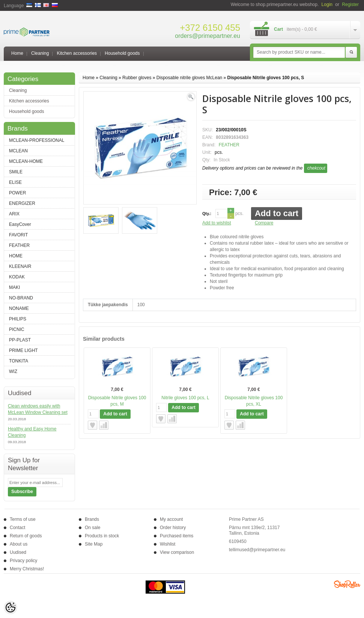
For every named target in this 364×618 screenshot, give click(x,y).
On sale (93, 528)
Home (17, 53)
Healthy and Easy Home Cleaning (32, 432)
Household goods (122, 53)
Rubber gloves (137, 78)
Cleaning (40, 53)
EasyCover (20, 224)
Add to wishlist (217, 223)
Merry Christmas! (27, 569)
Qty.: (207, 214)
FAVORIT (18, 235)
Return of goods (26, 536)
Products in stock (102, 536)
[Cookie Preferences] (11, 607)
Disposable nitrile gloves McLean (189, 78)
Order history (173, 528)
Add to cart (277, 213)
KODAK (17, 277)
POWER (17, 193)
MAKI (14, 287)
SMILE (16, 172)
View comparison (177, 552)
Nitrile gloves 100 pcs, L (185, 398)
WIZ (13, 371)
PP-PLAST (20, 340)
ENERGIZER (22, 203)
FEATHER (19, 245)
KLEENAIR (20, 266)
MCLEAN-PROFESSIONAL (37, 140)
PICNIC (17, 329)
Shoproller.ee (347, 584)
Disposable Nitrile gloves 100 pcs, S (266, 78)
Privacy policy (23, 561)
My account (171, 519)
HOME (16, 256)
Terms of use (23, 519)
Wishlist (168, 544)
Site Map (94, 544)
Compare (264, 223)
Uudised (18, 552)
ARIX (14, 214)
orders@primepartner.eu (208, 36)
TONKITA (19, 361)
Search (351, 53)
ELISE (15, 182)
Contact (17, 528)
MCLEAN (18, 151)
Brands (92, 519)
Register (350, 5)
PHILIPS (18, 319)
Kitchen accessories (77, 53)
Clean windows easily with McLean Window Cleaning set (38, 409)
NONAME (19, 308)
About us (19, 544)
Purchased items (177, 536)
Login (327, 5)
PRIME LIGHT (23, 350)
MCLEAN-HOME (26, 161)
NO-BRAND (21, 298)
